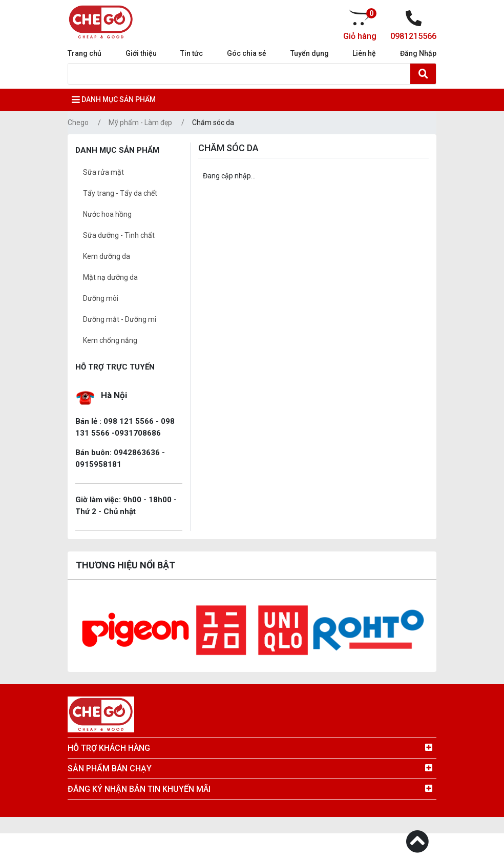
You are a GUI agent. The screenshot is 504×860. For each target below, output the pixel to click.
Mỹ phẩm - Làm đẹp (140, 122)
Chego (78, 122)
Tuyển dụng (310, 53)
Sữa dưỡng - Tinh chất (119, 235)
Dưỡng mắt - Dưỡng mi (120, 319)
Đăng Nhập (418, 53)
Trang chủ (85, 53)
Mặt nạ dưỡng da (110, 277)
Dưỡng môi (101, 298)
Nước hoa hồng (107, 214)
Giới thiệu (141, 53)
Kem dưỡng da (107, 256)
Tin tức (192, 53)
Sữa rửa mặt (103, 172)
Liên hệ (364, 53)
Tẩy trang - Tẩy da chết (120, 193)
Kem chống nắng (110, 340)
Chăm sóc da (213, 122)
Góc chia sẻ (247, 53)
